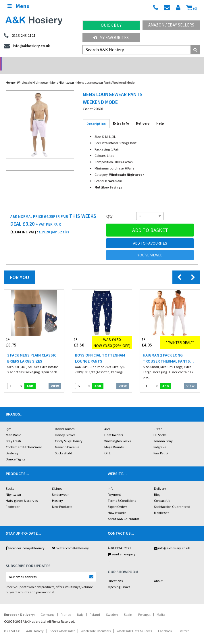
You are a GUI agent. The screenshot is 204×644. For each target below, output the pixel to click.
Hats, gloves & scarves (22, 493)
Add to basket (150, 223)
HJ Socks (160, 427)
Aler (107, 421)
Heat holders (114, 427)
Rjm (9, 421)
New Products (62, 499)
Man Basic (13, 427)
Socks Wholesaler (62, 623)
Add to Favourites (150, 236)
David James (65, 421)
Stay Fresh (13, 434)
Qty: (110, 209)
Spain (128, 607)
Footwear (13, 499)
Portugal (144, 607)
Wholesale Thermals (96, 623)
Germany (48, 607)
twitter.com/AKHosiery (70, 541)
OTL (107, 446)
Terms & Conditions (122, 493)
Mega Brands (114, 440)
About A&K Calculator (123, 511)
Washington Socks (118, 434)
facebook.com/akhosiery (25, 541)
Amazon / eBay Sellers (171, 25)
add (30, 379)
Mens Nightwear (62, 75)
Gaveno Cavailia (67, 440)
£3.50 (82, 335)
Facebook (165, 623)
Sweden (112, 607)
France (66, 607)
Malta (161, 607)
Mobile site (162, 505)
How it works (117, 505)
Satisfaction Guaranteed (172, 499)
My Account (77, 62)
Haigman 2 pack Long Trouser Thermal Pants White (166, 351)
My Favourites (111, 38)
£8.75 (19, 335)
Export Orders (118, 499)
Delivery (160, 481)
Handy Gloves (65, 427)
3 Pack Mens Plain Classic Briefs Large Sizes (32, 351)
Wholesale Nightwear (32, 75)
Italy (80, 607)
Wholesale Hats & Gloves (134, 623)
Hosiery (57, 493)
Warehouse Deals (127, 62)
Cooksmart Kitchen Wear (24, 440)
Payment (114, 487)
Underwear (60, 487)
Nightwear (14, 487)
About (158, 573)
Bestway (12, 446)
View (55, 379)
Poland (95, 607)
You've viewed (150, 247)
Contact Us (162, 493)
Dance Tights (16, 452)
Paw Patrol (161, 446)
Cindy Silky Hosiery (69, 434)
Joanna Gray (163, 434)
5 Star (158, 421)
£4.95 (150, 335)
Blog (157, 487)
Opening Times (119, 579)
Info (110, 481)
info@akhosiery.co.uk (172, 541)
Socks (10, 481)
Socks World (63, 446)
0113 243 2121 (119, 541)
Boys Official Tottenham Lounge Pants (100, 351)
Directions (115, 573)
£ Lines (57, 481)
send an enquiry (122, 547)
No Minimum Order (25, 62)
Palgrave (160, 440)
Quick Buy (111, 25)
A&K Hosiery (35, 623)
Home (10, 75)
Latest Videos (178, 62)
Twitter (183, 623)
